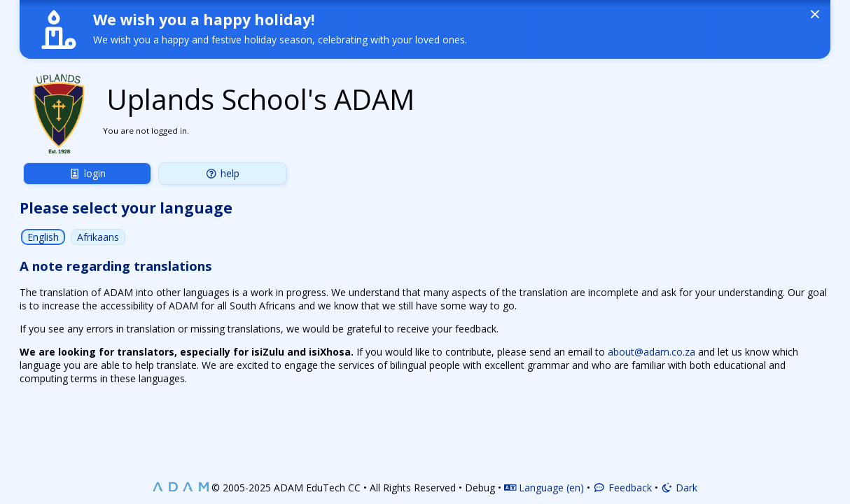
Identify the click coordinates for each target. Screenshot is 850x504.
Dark (680, 488)
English (43, 237)
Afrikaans (98, 237)
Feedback (622, 488)
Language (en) (544, 488)
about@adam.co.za (652, 352)
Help (222, 173)
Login (87, 173)
